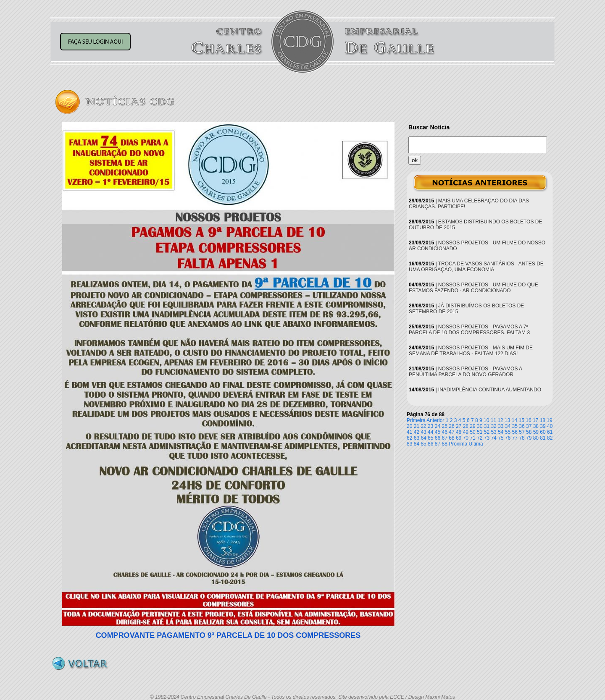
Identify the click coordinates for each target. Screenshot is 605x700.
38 (536, 426)
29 (472, 426)
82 (550, 438)
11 (493, 420)
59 (536, 432)
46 (445, 432)
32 (493, 426)
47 (451, 432)
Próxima (458, 444)
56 (515, 432)
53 (493, 432)
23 (430, 426)
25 (445, 426)
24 (438, 426)
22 (423, 426)
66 (438, 438)
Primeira (416, 420)
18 (543, 420)
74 (493, 438)
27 (459, 426)
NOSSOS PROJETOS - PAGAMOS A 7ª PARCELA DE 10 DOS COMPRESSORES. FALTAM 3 (469, 330)
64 (423, 438)
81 (543, 438)
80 (536, 438)
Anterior (435, 420)
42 (417, 432)
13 (507, 420)
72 (480, 438)
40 (550, 426)
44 (430, 432)
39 (543, 426)
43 (423, 432)
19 (549, 420)
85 (423, 444)
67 (445, 438)
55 (508, 432)
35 (515, 426)
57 (522, 432)
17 (535, 420)
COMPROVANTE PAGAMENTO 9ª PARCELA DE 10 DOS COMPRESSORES (228, 635)
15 (522, 420)
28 (466, 426)
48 (459, 432)
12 (500, 420)
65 (430, 438)
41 (409, 432)
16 (528, 420)
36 (522, 426)
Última (476, 444)
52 (487, 432)
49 (466, 432)
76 (508, 438)
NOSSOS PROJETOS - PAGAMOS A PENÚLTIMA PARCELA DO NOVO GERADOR (465, 372)
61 (550, 432)
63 (417, 438)
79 (529, 438)
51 (480, 432)
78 (522, 438)
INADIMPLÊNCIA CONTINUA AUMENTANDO (490, 390)
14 (514, 420)
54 (501, 432)
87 (438, 444)
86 (430, 444)
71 (472, 438)
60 (543, 432)
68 (451, 438)
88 (445, 444)
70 (466, 438)
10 (486, 420)
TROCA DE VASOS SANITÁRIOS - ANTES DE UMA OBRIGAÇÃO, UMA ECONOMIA (476, 267)
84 (417, 444)
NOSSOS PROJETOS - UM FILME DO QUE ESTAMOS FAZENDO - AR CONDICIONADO (473, 288)
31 (487, 426)
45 (438, 432)
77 (515, 438)
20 (409, 426)
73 (487, 438)
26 (451, 426)
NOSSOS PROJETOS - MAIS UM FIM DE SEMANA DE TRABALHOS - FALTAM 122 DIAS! (471, 351)
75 (501, 438)
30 (480, 426)
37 (529, 426)
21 (417, 426)
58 (529, 432)
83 (409, 444)
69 (459, 438)
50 (472, 432)
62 (409, 438)
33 (501, 426)
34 (508, 426)
